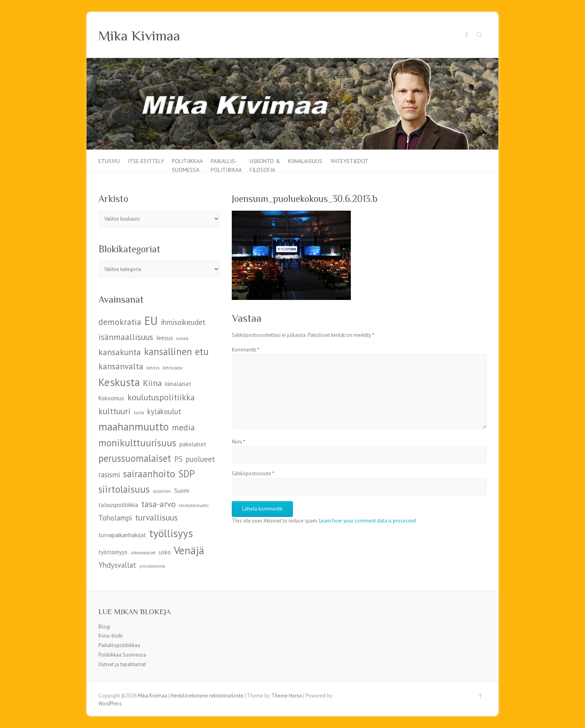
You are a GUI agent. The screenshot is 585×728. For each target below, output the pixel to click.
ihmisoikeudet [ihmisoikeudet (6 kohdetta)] (183, 322)
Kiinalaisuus (305, 161)
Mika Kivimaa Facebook (467, 35)
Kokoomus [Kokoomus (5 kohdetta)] (111, 398)
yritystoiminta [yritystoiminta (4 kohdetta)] (152, 566)
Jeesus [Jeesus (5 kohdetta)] (165, 338)
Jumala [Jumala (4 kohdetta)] (182, 338)
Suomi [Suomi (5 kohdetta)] (182, 491)
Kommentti (246, 350)
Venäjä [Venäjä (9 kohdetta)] (189, 550)
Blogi (104, 627)
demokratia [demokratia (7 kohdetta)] (120, 322)
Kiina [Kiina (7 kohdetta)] (152, 383)
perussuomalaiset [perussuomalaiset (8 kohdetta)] (135, 458)
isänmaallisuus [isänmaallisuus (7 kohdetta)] (126, 337)
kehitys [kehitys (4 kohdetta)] (153, 368)
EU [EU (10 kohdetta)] (151, 321)
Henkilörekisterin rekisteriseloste (207, 696)
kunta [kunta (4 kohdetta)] (139, 413)
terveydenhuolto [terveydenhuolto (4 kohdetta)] (194, 505)
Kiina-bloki (111, 636)
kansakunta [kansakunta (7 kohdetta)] (120, 352)
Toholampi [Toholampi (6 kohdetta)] (115, 518)
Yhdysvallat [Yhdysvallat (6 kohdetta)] (117, 565)
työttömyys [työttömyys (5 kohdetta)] (113, 552)
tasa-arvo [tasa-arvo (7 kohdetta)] (159, 504)
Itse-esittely (146, 161)
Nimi (239, 442)
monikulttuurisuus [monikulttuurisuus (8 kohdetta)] (137, 443)
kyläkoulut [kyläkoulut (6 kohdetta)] (164, 411)
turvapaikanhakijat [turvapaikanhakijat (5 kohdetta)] (122, 535)
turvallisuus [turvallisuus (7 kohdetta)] (156, 517)
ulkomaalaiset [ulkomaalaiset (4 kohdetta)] (143, 553)
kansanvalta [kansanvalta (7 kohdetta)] (121, 366)
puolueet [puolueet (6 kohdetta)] (200, 459)
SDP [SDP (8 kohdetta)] (187, 474)
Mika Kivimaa (139, 36)
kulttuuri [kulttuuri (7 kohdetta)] (114, 411)
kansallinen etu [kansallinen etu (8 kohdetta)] (176, 352)
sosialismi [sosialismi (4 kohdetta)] (162, 491)
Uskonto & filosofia (265, 165)
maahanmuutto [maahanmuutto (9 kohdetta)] (134, 426)
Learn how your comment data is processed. (368, 521)
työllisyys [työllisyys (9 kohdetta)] (171, 533)
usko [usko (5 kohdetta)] (165, 552)
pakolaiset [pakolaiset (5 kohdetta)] (193, 444)
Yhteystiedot (349, 161)
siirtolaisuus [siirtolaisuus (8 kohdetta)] (124, 489)
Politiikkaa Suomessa (187, 165)
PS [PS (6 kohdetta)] (178, 459)
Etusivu (109, 161)
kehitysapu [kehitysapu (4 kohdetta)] (173, 368)
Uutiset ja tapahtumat (122, 664)
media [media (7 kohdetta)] (183, 427)
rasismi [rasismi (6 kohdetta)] (109, 474)
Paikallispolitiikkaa (119, 645)
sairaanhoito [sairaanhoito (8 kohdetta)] (149, 474)
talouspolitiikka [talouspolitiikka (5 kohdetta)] (118, 505)
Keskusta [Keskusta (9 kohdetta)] (119, 382)
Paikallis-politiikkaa (226, 165)
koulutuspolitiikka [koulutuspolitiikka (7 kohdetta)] (161, 397)
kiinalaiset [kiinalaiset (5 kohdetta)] (178, 384)
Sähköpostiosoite (253, 473)
